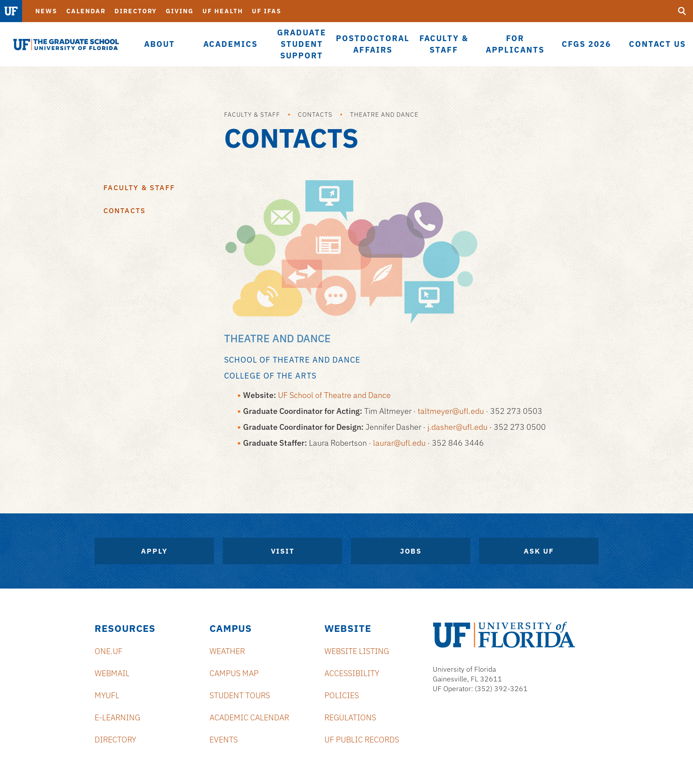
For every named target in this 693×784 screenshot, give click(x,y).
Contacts (315, 115)
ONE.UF (109, 651)
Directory (136, 11)
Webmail (112, 673)
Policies (342, 695)
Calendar (86, 11)
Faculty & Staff (252, 115)
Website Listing (357, 651)
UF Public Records (362, 740)
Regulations (350, 717)
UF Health (223, 11)
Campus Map (234, 673)
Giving (180, 11)
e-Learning (117, 717)
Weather (227, 651)
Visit (283, 551)
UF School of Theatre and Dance (334, 395)
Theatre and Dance (384, 115)
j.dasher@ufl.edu (457, 427)
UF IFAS (267, 11)
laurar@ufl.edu (399, 443)
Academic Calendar (249, 717)
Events (224, 740)
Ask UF (539, 551)
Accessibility (352, 673)
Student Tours (240, 695)
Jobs (411, 551)
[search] (682, 11)
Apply (154, 551)
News (46, 11)
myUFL (107, 695)
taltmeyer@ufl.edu (451, 411)
